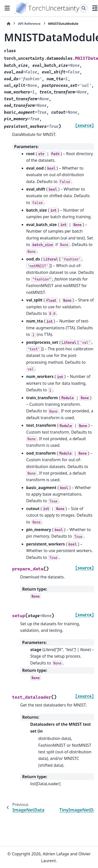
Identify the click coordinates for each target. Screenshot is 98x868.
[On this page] (95, 8)
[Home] (9, 24)
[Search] (84, 8)
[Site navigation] (7, 8)
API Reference (29, 24)
